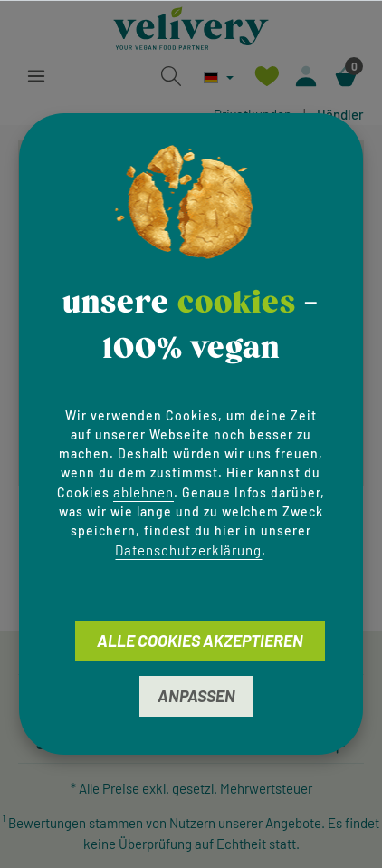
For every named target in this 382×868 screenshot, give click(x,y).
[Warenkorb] (346, 76)
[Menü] (36, 76)
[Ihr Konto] (306, 76)
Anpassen (196, 696)
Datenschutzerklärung (188, 550)
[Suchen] (171, 76)
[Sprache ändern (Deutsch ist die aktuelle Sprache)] (219, 77)
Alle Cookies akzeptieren (200, 641)
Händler (340, 114)
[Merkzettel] (266, 76)
